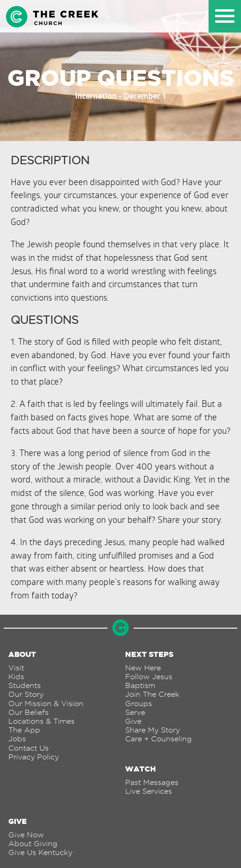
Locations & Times (41, 721)
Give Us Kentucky (40, 852)
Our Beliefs (29, 712)
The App (24, 730)
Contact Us (29, 748)
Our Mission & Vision (46, 704)
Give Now (26, 835)
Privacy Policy (34, 757)
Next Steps (149, 654)
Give (133, 721)
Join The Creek (152, 694)
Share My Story (152, 730)
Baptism (140, 685)
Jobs (17, 739)
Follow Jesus (149, 677)
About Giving (33, 844)
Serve (135, 712)
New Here (143, 668)
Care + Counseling (159, 739)
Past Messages (152, 782)
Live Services (149, 791)
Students (25, 685)
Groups (139, 704)
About (22, 654)
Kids (16, 677)
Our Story (26, 694)
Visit (16, 668)
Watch (140, 769)
